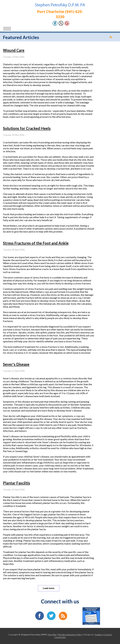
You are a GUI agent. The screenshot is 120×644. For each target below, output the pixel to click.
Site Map (52, 635)
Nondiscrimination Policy (70, 635)
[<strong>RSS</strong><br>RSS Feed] (111, 37)
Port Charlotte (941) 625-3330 (60, 14)
